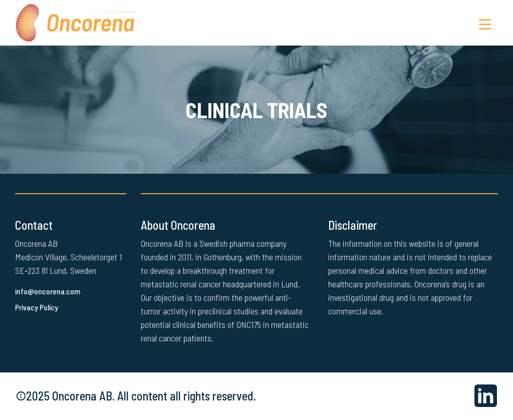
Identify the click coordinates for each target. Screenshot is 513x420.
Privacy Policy (38, 308)
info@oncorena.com (49, 292)
